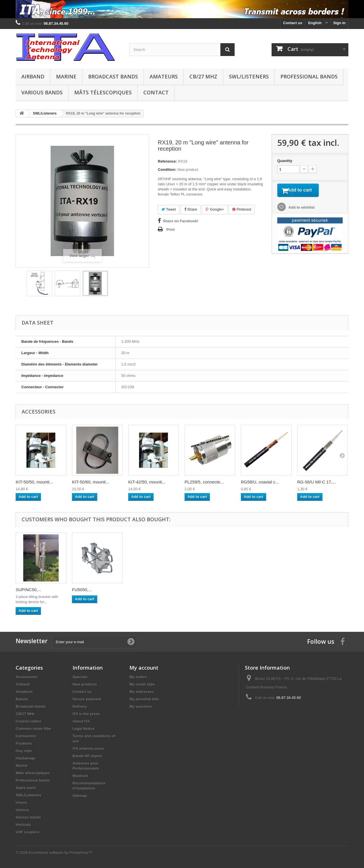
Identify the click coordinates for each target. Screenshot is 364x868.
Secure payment (87, 699)
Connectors (26, 736)
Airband (33, 76)
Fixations (24, 743)
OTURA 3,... (27, 590)
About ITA (81, 721)
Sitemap (80, 796)
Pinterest (242, 209)
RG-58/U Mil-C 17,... (317, 482)
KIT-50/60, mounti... (91, 482)
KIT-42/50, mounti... (147, 482)
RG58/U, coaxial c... (260, 482)
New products (85, 684)
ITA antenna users (88, 748)
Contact (156, 92)
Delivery (80, 706)
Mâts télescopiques (103, 92)
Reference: (167, 161)
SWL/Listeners (249, 76)
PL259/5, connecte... (204, 482)
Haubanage (26, 758)
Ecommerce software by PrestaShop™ (61, 853)
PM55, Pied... (141, 590)
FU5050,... (251, 590)
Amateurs (164, 76)
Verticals (23, 825)
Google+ (215, 209)
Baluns (22, 699)
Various (22, 810)
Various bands (42, 92)
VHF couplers (28, 832)
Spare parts (26, 788)
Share (191, 209)
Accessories (27, 677)
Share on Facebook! (181, 221)
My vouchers (141, 706)
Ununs (21, 802)
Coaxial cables (28, 721)
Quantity (285, 161)
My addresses (142, 692)
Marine (66, 76)
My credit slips (142, 684)
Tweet (169, 209)
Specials (80, 677)
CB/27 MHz (203, 76)
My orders (138, 677)
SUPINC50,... (197, 590)
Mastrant (80, 776)
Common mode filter (34, 729)
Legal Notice (83, 729)
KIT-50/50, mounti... (34, 482)
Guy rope (24, 751)
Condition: (167, 170)
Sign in (339, 23)
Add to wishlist (301, 209)
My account (144, 668)
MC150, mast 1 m (89, 590)
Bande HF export (87, 756)
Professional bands (309, 76)
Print (171, 230)
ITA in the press (86, 714)
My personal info (144, 699)
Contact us (293, 23)
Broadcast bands (113, 76)
